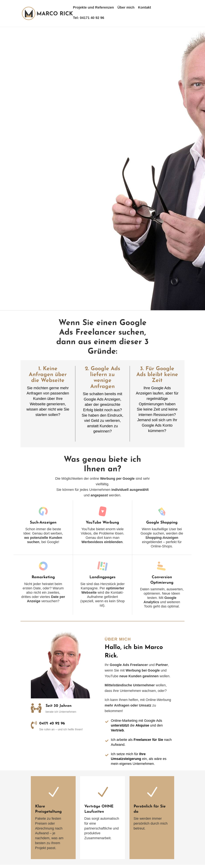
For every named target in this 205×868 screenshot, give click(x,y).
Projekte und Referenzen (93, 8)
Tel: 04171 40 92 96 (89, 18)
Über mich (126, 8)
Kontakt (145, 8)
